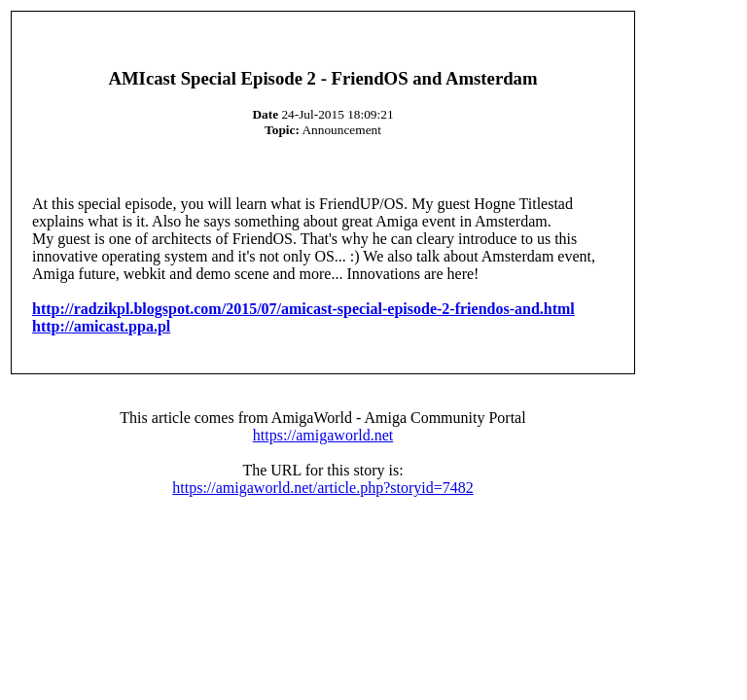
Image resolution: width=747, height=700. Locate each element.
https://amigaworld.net (323, 435)
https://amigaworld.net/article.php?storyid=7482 (322, 488)
